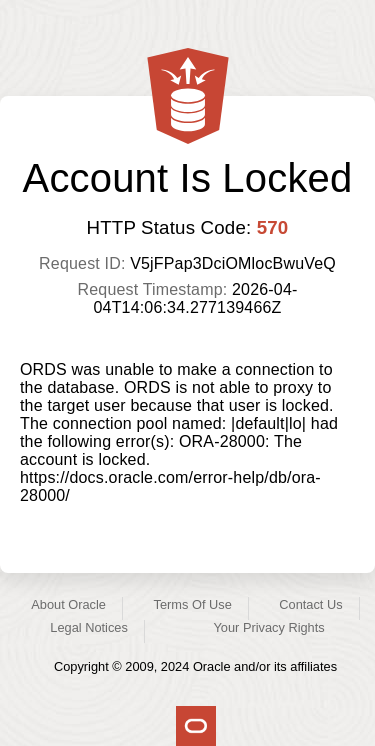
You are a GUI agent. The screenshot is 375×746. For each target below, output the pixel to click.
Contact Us (310, 604)
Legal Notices (89, 627)
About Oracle (68, 604)
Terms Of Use (193, 604)
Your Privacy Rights (268, 627)
